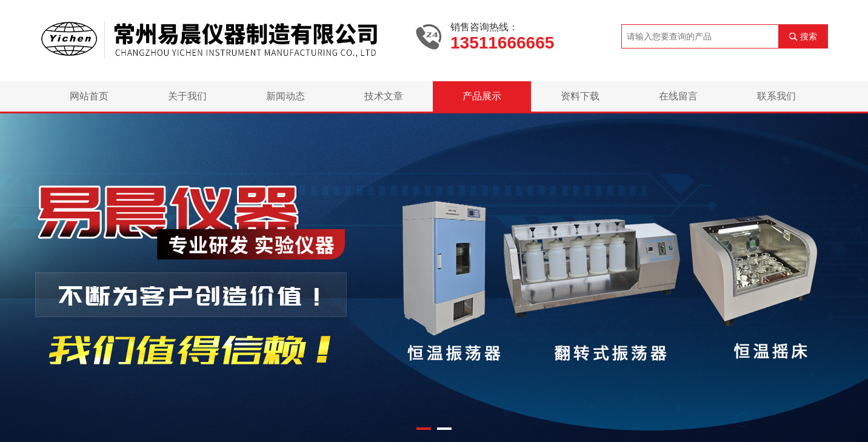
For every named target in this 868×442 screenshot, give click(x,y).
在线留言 (678, 96)
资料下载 (580, 96)
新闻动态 (285, 96)
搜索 (809, 36)
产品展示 (482, 96)
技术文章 (384, 96)
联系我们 (776, 96)
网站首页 (89, 96)
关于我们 (187, 96)
